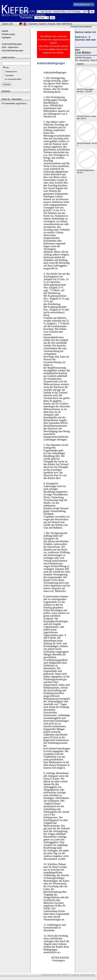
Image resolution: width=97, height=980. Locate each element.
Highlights (6, 37)
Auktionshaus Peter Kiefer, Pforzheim (56, 975)
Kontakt (51, 24)
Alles (7, 68)
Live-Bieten (83, 53)
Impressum (75, 975)
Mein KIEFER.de (65, 24)
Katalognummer (11, 72)
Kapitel (5, 31)
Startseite (33, 24)
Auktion (43, 24)
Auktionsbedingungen (12, 44)
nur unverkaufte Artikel (13, 79)
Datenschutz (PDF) (88, 975)
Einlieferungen (8, 34)
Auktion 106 (7, 24)
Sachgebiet (10, 76)
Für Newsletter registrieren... (15, 103)
